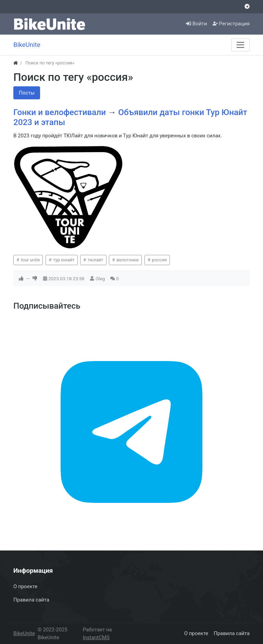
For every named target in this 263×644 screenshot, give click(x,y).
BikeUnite (24, 633)
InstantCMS (96, 637)
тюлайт (95, 260)
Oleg (100, 278)
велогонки (127, 260)
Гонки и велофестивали (61, 112)
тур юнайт (63, 260)
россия (159, 260)
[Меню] (240, 45)
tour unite (30, 260)
